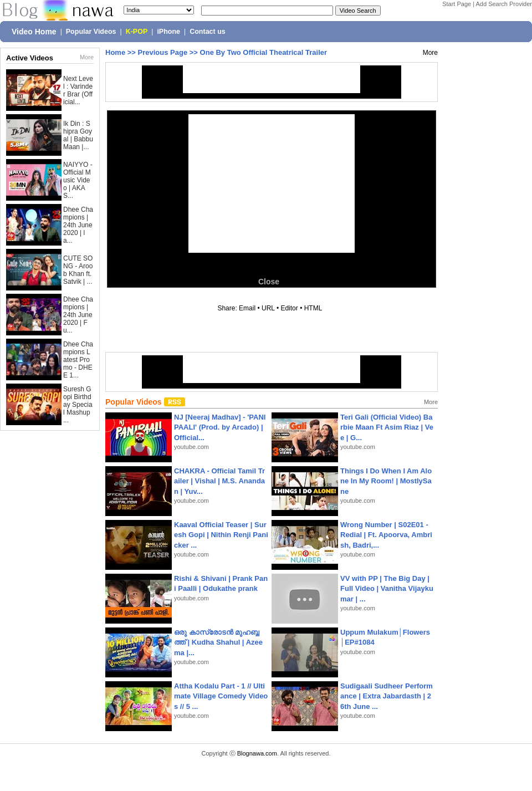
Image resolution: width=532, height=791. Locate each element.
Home (115, 52)
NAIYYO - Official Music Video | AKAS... (78, 180)
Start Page (457, 4)
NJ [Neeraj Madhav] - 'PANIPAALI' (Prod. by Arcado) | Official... (220, 427)
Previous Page (163, 52)
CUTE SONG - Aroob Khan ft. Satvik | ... (78, 270)
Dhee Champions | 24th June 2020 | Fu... (78, 315)
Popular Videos (91, 32)
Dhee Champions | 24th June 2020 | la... (78, 225)
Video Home (34, 32)
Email (247, 308)
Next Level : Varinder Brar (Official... (78, 90)
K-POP (137, 32)
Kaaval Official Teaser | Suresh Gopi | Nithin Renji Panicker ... (221, 535)
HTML (313, 308)
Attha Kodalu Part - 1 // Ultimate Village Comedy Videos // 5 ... (221, 696)
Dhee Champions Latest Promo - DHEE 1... (78, 360)
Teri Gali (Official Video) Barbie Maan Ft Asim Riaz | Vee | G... (387, 427)
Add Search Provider (504, 4)
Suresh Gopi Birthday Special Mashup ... (78, 405)
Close (269, 282)
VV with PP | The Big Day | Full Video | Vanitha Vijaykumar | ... (387, 588)
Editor (289, 308)
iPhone (168, 32)
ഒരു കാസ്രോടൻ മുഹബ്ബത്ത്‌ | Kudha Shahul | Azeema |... (218, 642)
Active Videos (30, 58)
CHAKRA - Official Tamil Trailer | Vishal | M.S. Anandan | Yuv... (219, 481)
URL (268, 308)
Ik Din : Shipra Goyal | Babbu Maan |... (78, 135)
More (87, 57)
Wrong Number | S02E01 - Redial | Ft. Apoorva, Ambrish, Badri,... (386, 535)
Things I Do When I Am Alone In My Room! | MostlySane (386, 481)
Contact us (208, 32)
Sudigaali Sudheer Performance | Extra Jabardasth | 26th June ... (387, 696)
